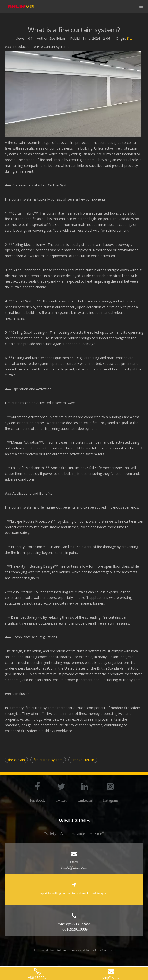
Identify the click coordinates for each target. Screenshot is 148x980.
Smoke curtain (83, 760)
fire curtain (16, 760)
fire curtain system (48, 760)
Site (130, 38)
